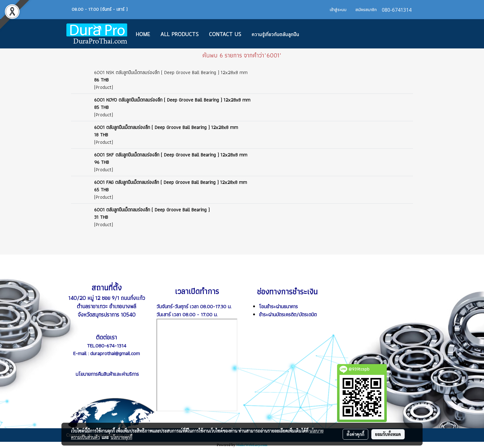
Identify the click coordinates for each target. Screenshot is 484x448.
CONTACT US (225, 35)
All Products (180, 35)
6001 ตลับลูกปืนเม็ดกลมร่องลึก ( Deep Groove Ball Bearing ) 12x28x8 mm (166, 127)
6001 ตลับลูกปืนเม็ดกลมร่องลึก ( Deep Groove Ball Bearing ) (152, 210)
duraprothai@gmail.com (115, 353)
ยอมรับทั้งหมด (388, 434)
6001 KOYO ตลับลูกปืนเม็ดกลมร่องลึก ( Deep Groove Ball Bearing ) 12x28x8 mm (172, 100)
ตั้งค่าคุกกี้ (355, 434)
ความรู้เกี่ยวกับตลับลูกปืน (275, 35)
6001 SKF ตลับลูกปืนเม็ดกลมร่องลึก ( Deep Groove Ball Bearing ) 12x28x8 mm (171, 155)
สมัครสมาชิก (366, 10)
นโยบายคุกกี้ (121, 437)
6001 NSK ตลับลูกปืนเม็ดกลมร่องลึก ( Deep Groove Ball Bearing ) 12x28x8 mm (171, 72)
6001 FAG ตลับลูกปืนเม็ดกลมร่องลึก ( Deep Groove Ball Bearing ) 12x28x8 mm (171, 182)
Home (143, 35)
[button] (313, 34)
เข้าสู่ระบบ (338, 10)
